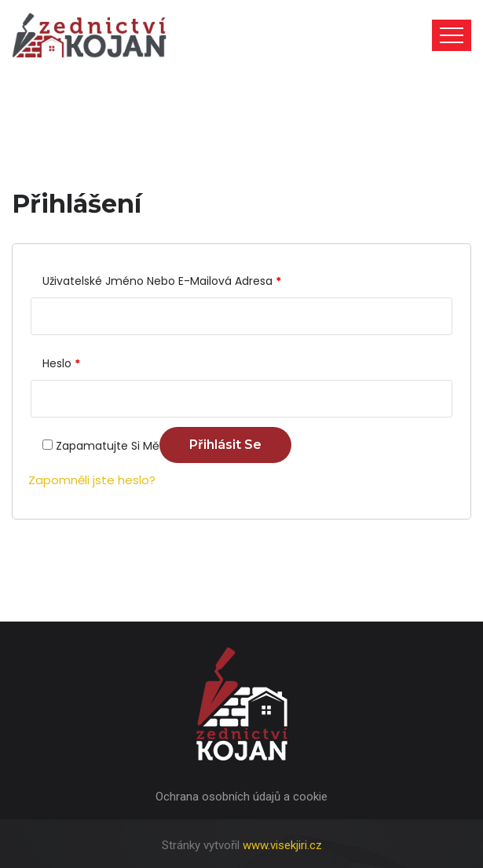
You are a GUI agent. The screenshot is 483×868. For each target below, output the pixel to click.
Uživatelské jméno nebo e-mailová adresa (162, 281)
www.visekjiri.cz (282, 845)
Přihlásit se (225, 445)
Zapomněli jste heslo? (92, 480)
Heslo (61, 363)
